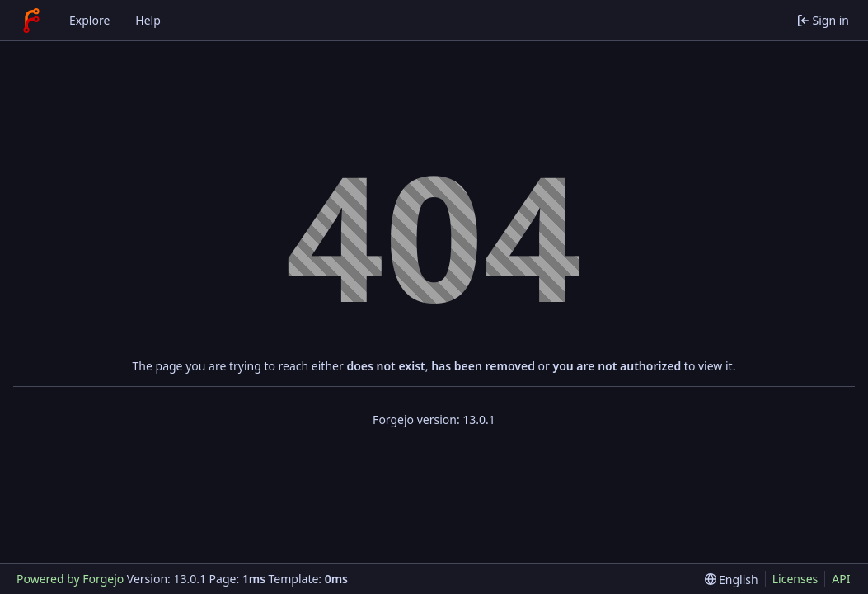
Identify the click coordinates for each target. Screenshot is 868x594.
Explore (89, 20)
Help (148, 20)
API (841, 579)
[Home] (31, 21)
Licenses (795, 579)
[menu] (732, 580)
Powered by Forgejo (70, 579)
